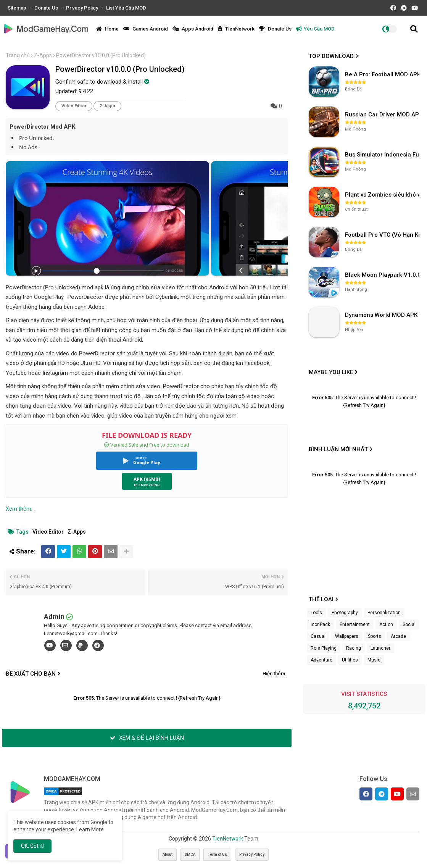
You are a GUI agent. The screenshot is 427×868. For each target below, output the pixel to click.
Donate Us (47, 8)
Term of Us (217, 854)
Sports (375, 636)
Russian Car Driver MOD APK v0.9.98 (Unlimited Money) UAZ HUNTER (383, 115)
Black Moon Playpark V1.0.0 (383, 275)
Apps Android (193, 29)
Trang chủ (18, 55)
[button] (414, 29)
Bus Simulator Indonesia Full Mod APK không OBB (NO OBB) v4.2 (383, 155)
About (168, 854)
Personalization (384, 613)
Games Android (146, 29)
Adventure (321, 660)
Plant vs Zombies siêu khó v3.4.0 (383, 195)
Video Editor (74, 106)
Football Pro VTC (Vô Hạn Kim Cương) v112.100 (383, 235)
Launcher (380, 648)
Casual (318, 636)
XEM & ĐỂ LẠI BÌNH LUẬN (147, 738)
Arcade (398, 636)
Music (374, 660)
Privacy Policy (83, 8)
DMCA (190, 854)
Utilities (350, 660)
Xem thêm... (20, 509)
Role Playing (324, 648)
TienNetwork (236, 29)
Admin (54, 617)
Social (409, 624)
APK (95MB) (147, 479)
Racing (354, 648)
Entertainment (355, 624)
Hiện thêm (274, 674)
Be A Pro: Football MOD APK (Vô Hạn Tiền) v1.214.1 (383, 74)
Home (107, 29)
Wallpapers (347, 636)
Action (386, 624)
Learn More (90, 829)
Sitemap (18, 8)
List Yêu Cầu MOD (126, 8)
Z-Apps (43, 55)
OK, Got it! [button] (32, 846)
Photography (345, 613)
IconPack (320, 624)
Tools (316, 613)
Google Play (147, 462)
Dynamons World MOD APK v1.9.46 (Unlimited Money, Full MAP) (383, 315)
